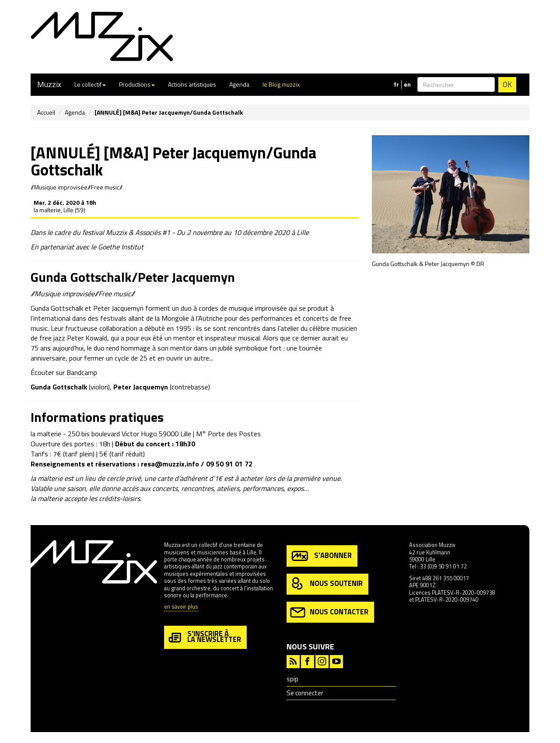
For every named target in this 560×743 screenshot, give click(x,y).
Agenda (239, 84)
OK (507, 84)
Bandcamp (82, 372)
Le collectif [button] (90, 84)
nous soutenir (326, 584)
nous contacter (329, 612)
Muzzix (49, 84)
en (407, 84)
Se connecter (305, 693)
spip (292, 679)
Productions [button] (137, 84)
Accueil (46, 112)
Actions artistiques (192, 84)
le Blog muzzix (281, 84)
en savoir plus (181, 607)
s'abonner (321, 556)
